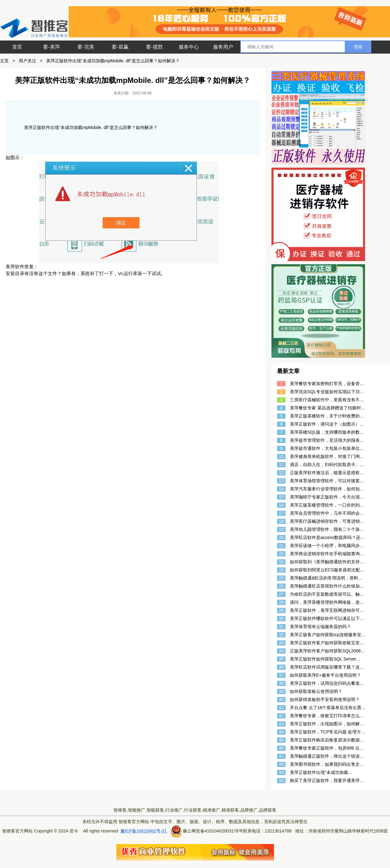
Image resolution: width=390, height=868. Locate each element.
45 (281, 740)
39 (281, 691)
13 (281, 481)
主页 (4, 61)
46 (281, 748)
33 (281, 643)
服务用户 (223, 47)
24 (281, 570)
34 (281, 651)
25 (281, 578)
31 (281, 627)
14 (281, 489)
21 (281, 546)
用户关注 (27, 61)
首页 (17, 47)
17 (281, 513)
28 (281, 602)
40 (281, 699)
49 (281, 772)
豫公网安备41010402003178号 (213, 831)
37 (281, 675)
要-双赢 (120, 47)
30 (281, 618)
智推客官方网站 (134, 822)
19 (281, 529)
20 (281, 537)
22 (281, 554)
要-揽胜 (154, 47)
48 (281, 764)
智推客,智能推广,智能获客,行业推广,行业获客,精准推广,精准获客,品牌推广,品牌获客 (195, 810)
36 (281, 667)
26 (281, 586)
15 (281, 497)
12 (281, 473)
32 (281, 635)
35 (281, 659)
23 (281, 562)
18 (281, 521)
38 (281, 683)
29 (281, 610)
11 (281, 465)
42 (281, 716)
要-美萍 (51, 47)
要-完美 (86, 47)
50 (281, 780)
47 (281, 756)
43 (281, 724)
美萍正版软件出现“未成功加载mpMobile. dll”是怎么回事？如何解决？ (113, 61)
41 (281, 708)
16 (281, 505)
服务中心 (189, 47)
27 (281, 594)
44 (281, 732)
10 (281, 456)
